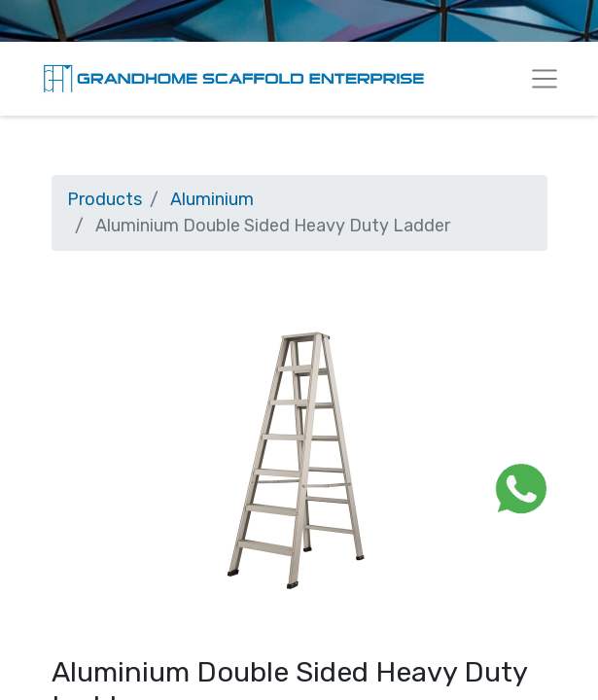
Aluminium (212, 199)
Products (105, 199)
